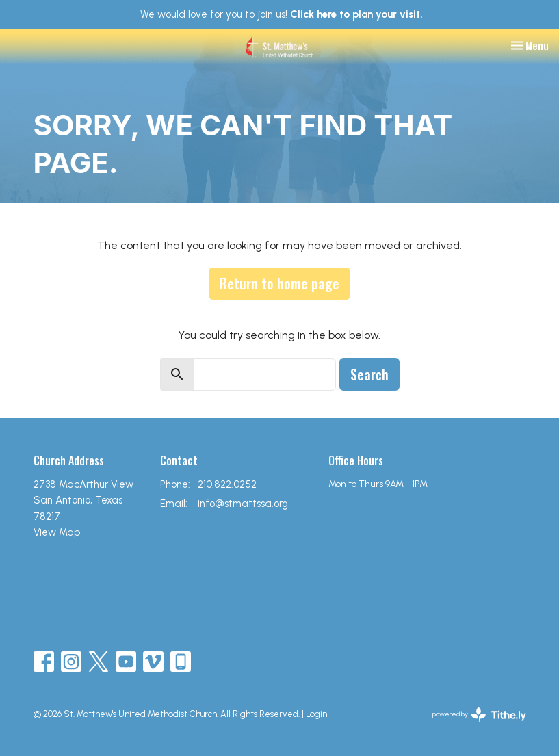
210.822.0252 (227, 484)
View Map (57, 532)
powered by (479, 715)
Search (369, 374)
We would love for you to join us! (282, 14)
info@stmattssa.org (243, 504)
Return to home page (279, 283)
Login (316, 714)
